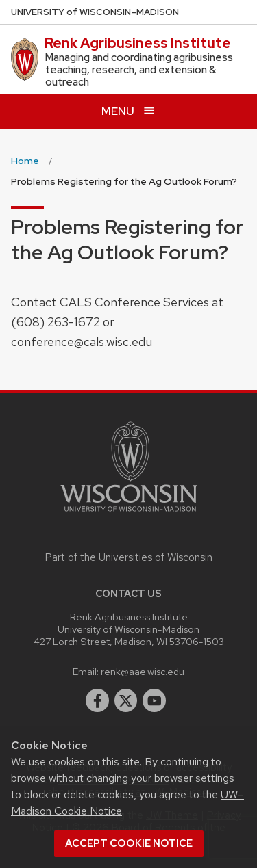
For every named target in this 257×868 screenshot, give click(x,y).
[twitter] (126, 700)
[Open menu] (128, 112)
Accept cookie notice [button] (129, 843)
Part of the (129, 557)
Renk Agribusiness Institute (138, 43)
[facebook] (97, 700)
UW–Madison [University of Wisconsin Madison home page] (95, 12)
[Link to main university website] (129, 514)
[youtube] (154, 700)
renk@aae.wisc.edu (143, 671)
